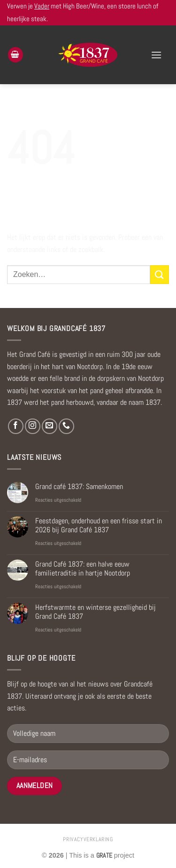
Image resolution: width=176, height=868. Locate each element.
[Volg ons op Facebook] (16, 426)
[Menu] (156, 55)
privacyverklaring (88, 839)
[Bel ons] (66, 426)
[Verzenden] (160, 274)
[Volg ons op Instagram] (33, 426)
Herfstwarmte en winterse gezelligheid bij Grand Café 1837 (96, 612)
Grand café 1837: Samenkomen (79, 486)
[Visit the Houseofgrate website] (104, 855)
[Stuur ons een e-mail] (50, 426)
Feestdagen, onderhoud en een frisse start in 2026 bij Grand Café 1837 (99, 525)
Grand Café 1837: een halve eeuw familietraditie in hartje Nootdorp (83, 568)
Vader (42, 6)
